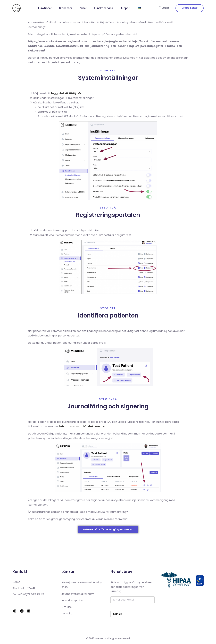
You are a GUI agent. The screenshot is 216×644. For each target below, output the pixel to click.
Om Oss (66, 607)
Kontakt (67, 614)
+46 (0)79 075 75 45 (31, 594)
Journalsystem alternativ (78, 594)
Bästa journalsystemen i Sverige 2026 (82, 585)
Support (125, 8)
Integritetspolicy (72, 600)
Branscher (66, 8)
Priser (83, 8)
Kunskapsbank (104, 8)
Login (164, 8)
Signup (190, 8)
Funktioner (45, 8)
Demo (16, 582)
